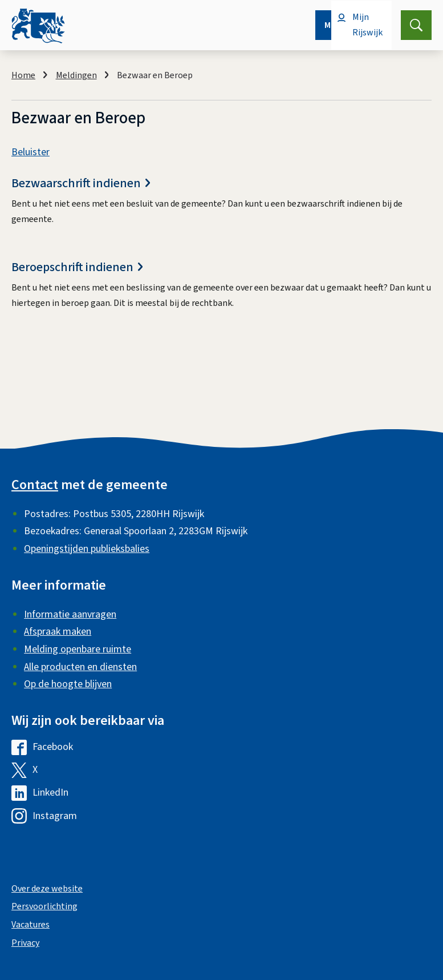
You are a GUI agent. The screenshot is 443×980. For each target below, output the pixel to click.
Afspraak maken (58, 632)
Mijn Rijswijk (367, 25)
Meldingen (76, 75)
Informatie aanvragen (70, 614)
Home (23, 75)
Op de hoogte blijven (68, 684)
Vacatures (31, 925)
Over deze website (47, 889)
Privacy (25, 943)
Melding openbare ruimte (78, 649)
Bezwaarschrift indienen (81, 184)
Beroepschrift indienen (77, 267)
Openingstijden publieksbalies (87, 549)
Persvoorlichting (44, 906)
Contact (35, 485)
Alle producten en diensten (80, 667)
